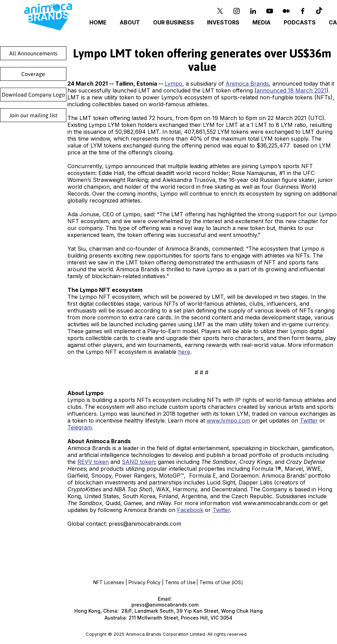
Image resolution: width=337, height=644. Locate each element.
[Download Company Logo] (33, 95)
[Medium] (286, 11)
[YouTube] (270, 11)
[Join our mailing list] (33, 115)
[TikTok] (319, 11)
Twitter (309, 421)
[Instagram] (237, 11)
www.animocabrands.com (277, 503)
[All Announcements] (33, 53)
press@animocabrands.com (145, 524)
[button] (175, 23)
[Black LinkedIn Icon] (253, 11)
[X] (220, 11)
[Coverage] (33, 74)
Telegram (80, 427)
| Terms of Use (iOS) (220, 582)
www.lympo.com (228, 421)
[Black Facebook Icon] (303, 11)
